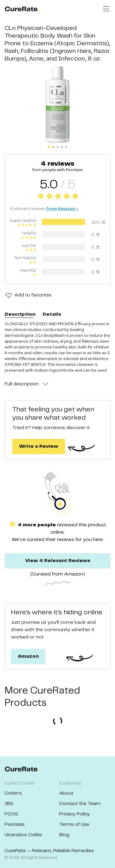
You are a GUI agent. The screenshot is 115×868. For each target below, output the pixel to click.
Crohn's (13, 793)
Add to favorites (33, 295)
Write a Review (39, 446)
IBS (9, 804)
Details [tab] (52, 314)
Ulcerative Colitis (23, 835)
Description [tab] (20, 314)
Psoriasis (15, 824)
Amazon (28, 656)
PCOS (11, 814)
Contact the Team (80, 804)
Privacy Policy (75, 814)
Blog (64, 835)
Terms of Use (74, 824)
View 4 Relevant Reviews (58, 561)
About (66, 793)
